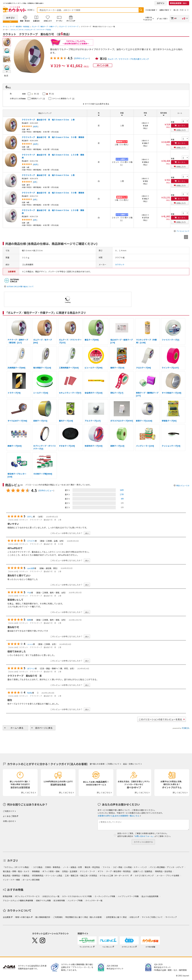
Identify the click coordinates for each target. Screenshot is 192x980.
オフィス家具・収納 (51, 871)
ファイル (106, 867)
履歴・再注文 (25, 21)
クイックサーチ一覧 (94, 900)
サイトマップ (171, 917)
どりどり (31, 541)
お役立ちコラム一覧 (51, 896)
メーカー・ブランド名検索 (168, 876)
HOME (30, 10)
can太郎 (31, 568)
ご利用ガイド (9, 811)
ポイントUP (71, 21)
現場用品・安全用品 (163, 871)
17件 (122, 494)
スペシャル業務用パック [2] (63, 98)
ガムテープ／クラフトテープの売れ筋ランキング (128, 59)
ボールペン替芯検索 (31, 880)
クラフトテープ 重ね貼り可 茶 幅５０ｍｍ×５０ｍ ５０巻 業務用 (53, 137)
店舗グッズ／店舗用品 (143, 871)
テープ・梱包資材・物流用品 (20, 26)
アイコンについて (183, 231)
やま (29, 593)
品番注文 (36, 21)
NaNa (30, 693)
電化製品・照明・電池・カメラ (16, 871)
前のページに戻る (44, 728)
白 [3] (35, 94)
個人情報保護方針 (43, 917)
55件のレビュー (82, 58)
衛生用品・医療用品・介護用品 (16, 876)
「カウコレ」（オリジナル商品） (17, 867)
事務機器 (36, 871)
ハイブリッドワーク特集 (128, 896)
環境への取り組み (23, 917)
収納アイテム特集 (43, 900)
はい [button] (87, 533)
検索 (141, 10)
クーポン (59, 21)
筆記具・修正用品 (92, 867)
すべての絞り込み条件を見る (97, 104)
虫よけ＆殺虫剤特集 (150, 896)
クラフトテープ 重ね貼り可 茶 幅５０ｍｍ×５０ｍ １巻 (48, 120)
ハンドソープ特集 (75, 900)
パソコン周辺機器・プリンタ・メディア (167, 867)
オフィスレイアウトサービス (27, 896)
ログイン (161, 3)
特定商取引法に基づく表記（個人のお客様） (84, 917)
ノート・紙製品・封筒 (72, 867)
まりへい (31, 668)
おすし (30, 517)
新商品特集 (8, 896)
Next (7, 72)
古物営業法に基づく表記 (116, 917)
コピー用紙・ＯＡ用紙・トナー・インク (130, 867)
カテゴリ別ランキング (144, 876)
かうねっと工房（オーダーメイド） (115, 876)
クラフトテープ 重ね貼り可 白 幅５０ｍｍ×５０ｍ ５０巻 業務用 (53, 193)
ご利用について (113, 764)
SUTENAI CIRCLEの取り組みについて (20, 286)
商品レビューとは (183, 485)
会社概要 (7, 917)
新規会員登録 (179, 3)
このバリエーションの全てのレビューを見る (160, 719)
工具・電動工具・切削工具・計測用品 (81, 876)
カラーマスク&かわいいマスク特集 (77, 896)
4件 (122, 499)
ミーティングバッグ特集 (105, 896)
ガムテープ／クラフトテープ (69, 26)
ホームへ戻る (17, 728)
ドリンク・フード (87, 871)
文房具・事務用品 (53, 867)
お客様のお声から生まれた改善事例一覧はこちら (118, 816)
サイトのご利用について (152, 917)
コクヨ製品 (38, 867)
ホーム (5, 26)
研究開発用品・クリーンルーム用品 (47, 876)
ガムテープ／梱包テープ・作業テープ (44, 26)
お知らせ (133, 917)
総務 (29, 620)
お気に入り (48, 21)
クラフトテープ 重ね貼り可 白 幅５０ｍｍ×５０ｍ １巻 (48, 175)
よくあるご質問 (9, 816)
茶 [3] (50, 94)
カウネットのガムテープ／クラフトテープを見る (35, 30)
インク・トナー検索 (11, 880)
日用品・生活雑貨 (70, 871)
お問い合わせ (9, 821)
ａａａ (30, 644)
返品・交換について (132, 764)
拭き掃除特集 (59, 900)
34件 (122, 490)
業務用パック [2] (38, 98)
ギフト (101, 871)
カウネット (14, 30)
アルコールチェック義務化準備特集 (18, 900)
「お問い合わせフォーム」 (144, 836)
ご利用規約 (58, 917)
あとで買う (163, 19)
